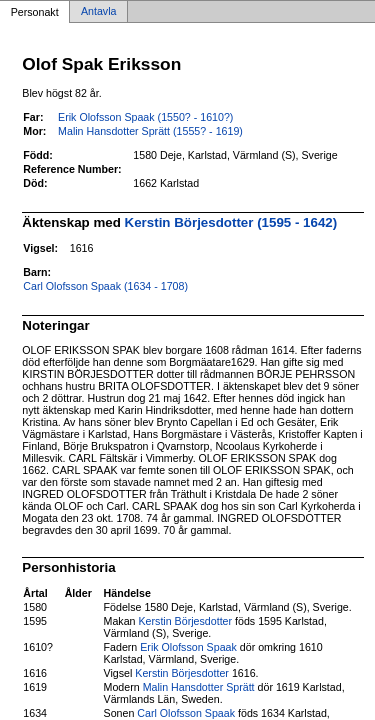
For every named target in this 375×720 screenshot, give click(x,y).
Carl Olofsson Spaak (186, 713)
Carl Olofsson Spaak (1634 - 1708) (105, 286)
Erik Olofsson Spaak (188, 647)
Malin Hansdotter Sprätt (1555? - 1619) (150, 131)
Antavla (99, 12)
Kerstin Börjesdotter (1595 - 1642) (231, 222)
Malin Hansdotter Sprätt (199, 687)
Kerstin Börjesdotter (185, 621)
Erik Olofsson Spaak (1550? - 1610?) (145, 117)
